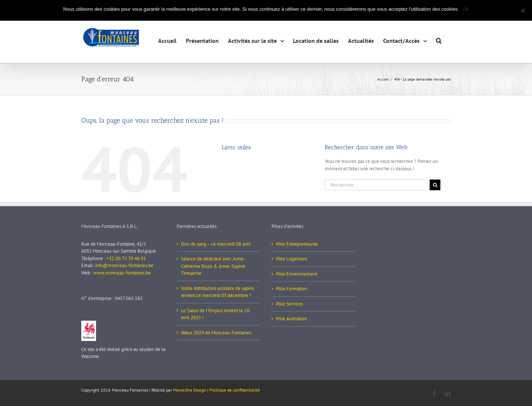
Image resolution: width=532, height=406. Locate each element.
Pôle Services (289, 304)
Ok (466, 9)
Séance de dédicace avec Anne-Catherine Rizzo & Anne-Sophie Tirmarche (213, 266)
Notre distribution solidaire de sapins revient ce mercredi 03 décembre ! (217, 292)
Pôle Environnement (297, 274)
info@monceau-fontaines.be (124, 265)
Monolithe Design (190, 390)
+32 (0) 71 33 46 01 (126, 258)
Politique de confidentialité (235, 390)
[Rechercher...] (377, 185)
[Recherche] (435, 185)
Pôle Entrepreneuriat (297, 244)
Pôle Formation (291, 289)
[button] (439, 40)
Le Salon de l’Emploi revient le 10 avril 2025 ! (215, 314)
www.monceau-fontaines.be (122, 273)
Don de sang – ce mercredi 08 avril (216, 244)
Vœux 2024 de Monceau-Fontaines (216, 333)
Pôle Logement (291, 259)
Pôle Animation (291, 319)
